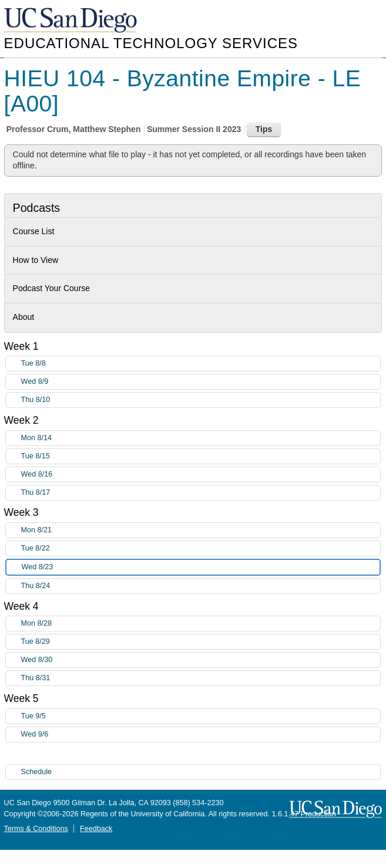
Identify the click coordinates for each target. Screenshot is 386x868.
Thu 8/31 (201, 678)
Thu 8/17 (201, 493)
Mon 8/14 (201, 438)
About (24, 317)
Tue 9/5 (201, 716)
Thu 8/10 (201, 400)
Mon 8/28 (201, 624)
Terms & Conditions (36, 829)
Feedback (96, 829)
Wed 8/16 (201, 474)
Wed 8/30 (201, 660)
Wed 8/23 (201, 567)
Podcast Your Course (52, 288)
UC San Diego (72, 21)
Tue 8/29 (201, 642)
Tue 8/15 (201, 456)
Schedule (37, 772)
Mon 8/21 (201, 530)
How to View (36, 260)
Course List (34, 231)
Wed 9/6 (201, 734)
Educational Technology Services (151, 43)
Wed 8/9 (201, 382)
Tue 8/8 (201, 364)
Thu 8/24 (201, 586)
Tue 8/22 (201, 548)
